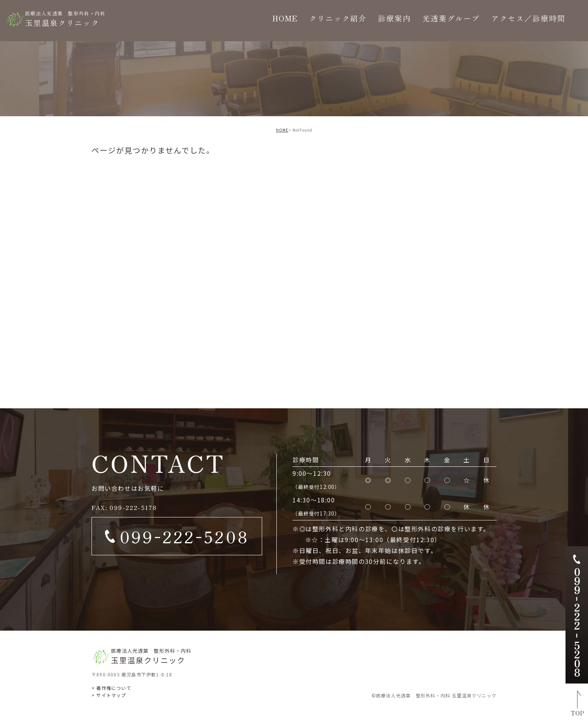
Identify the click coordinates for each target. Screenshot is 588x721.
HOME (282, 130)
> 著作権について (111, 688)
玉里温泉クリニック (65, 19)
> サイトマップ (109, 695)
